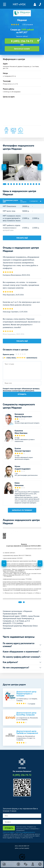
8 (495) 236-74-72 (40, 4)
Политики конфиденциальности (25, 832)
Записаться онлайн (22, 49)
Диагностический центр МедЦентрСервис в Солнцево (26, 694)
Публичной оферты (9, 832)
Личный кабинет (35, 4)
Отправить (22, 394)
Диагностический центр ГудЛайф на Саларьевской (27, 732)
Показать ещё (22, 238)
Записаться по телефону (22, 510)
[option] (22, 167)
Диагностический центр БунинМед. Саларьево (26, 714)
